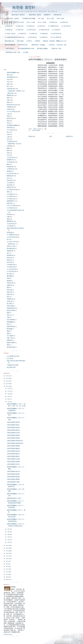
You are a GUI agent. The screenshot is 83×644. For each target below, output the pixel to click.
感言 (8, 75)
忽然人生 (9, 315)
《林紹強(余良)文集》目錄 (12, 52)
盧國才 (14, 587)
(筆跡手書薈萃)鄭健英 (13, 449)
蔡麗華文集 (10, 95)
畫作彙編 (9, 276)
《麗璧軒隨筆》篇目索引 (18, 15)
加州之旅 (9, 290)
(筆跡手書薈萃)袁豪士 (13, 425)
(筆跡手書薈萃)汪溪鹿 (13, 459)
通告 (8, 345)
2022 (7, 386)
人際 (8, 137)
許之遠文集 (10, 359)
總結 (8, 164)
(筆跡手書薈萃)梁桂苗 (13, 430)
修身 (8, 151)
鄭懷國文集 (10, 221)
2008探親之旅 (9, 26)
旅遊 (8, 84)
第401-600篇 (60, 19)
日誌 (8, 82)
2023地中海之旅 (32, 37)
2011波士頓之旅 (66, 26)
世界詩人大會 (11, 246)
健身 (8, 288)
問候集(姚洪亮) (11, 308)
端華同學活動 (11, 327)
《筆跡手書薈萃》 (10, 49)
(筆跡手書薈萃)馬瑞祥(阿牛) (15, 441)
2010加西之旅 (30, 26)
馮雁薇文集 (10, 299)
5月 (8, 532)
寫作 (8, 139)
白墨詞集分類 (57, 15)
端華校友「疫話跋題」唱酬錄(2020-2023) (55, 41)
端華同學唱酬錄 (36, 130)
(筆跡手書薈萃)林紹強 (13, 474)
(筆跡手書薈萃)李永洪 (13, 464)
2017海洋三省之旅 (10, 34)
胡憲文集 (9, 203)
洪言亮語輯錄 (11, 320)
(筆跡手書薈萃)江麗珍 (13, 482)
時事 (8, 116)
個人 (8, 86)
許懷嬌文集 (10, 107)
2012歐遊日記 (9, 30)
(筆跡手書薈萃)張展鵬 (13, 446)
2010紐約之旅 (19, 26)
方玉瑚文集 (10, 226)
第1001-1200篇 (31, 22)
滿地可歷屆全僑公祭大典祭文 (15, 228)
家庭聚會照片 (11, 201)
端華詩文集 (10, 187)
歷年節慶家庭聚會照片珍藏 (26, 49)
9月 (8, 396)
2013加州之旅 (19, 30)
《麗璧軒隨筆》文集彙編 (38, 45)
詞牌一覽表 (10, 338)
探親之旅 (9, 294)
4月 (8, 534)
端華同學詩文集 (23, 45)
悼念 (8, 123)
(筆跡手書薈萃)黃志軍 (13, 451)
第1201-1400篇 (42, 22)
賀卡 (8, 239)
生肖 (8, 155)
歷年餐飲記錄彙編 (42, 49)
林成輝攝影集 (11, 77)
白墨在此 (9, 109)
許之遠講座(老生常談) (13, 356)
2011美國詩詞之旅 (53, 26)
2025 (7, 378)
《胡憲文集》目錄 (56, 49)
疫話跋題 (9, 232)
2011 (7, 572)
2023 (7, 384)
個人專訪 (9, 274)
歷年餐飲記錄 (11, 249)
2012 (7, 569)
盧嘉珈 (9, 171)
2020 (7, 548)
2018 (7, 553)
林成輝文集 (10, 255)
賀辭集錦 (9, 340)
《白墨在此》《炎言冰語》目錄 (57, 45)
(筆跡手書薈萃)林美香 (13, 428)
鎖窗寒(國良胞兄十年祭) (14, 498)
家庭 (8, 102)
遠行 (8, 253)
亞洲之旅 (9, 301)
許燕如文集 (10, 283)
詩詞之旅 (9, 262)
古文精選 (26, 52)
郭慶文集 (9, 285)
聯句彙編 (9, 329)
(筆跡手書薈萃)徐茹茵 (13, 435)
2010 (7, 574)
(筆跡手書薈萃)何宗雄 (13, 433)
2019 (7, 551)
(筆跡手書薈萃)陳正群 (13, 454)
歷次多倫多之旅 (9, 41)
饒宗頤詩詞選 (11, 347)
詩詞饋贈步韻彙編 (12, 125)
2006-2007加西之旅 (12, 206)
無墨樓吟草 (47, 15)
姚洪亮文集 (10, 118)
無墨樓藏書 (10, 322)
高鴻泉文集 (10, 180)
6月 (8, 529)
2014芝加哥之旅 (31, 30)
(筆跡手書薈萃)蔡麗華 (13, 479)
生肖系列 (29, 41)
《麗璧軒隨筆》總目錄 (34, 15)
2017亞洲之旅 (56, 30)
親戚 (8, 333)
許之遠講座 (10, 336)
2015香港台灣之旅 (44, 30)
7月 (8, 402)
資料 (8, 98)
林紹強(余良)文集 (12, 105)
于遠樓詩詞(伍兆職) (13, 365)
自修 (8, 100)
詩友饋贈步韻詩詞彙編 (29, 19)
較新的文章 (32, 136)
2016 (7, 559)
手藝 (8, 317)
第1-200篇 (41, 19)
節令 (8, 132)
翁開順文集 (10, 251)
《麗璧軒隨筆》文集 (13, 144)
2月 (8, 540)
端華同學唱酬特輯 (10, 45)
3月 (8, 537)
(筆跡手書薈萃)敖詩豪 (13, 477)
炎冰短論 (9, 185)
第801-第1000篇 (19, 22)
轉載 (8, 148)
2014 (7, 564)
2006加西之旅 (53, 22)
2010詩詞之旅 (41, 26)
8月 (8, 399)
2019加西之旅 (33, 34)
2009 (7, 577)
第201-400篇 (50, 19)
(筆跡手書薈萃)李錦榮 (13, 462)
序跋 (8, 278)
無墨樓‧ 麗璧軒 (24, 7)
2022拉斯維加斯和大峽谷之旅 (15, 210)
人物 (8, 114)
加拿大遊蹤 (20, 41)
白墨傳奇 (37, 41)
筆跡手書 (9, 128)
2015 (7, 561)
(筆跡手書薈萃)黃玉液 (13, 471)
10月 (9, 394)
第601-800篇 (8, 22)
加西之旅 (9, 292)
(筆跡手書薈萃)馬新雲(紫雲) (15, 443)
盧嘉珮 (9, 281)
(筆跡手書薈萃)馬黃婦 (13, 438)
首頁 (6, 15)
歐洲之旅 (9, 258)
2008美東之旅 (64, 22)
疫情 (8, 153)
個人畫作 (9, 304)
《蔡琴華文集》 (11, 244)
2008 (7, 580)
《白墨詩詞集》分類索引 (12, 19)
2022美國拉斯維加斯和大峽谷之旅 (15, 37)
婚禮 (8, 313)
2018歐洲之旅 (22, 34)
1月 (8, 542)
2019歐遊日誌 (44, 34)
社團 (8, 217)
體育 (8, 192)
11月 (9, 391)
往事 (8, 135)
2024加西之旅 (43, 37)
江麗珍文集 (10, 93)
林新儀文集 (10, 167)
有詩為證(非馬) (11, 367)
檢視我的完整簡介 (8, 634)
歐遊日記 (9, 260)
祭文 (8, 324)
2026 (7, 376)
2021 (7, 545)
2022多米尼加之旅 (56, 34)
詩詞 (8, 79)
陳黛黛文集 (10, 176)
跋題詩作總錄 (11, 343)
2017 (7, 556)
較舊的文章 (69, 136)
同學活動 (9, 214)
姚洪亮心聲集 (11, 310)
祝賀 (8, 121)
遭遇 (8, 219)
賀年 (8, 297)
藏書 (8, 331)
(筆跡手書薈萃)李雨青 (13, 422)
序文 (8, 178)
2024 (7, 381)
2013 (7, 566)
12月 (9, 389)
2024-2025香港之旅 (56, 37)
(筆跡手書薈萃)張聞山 (13, 456)
